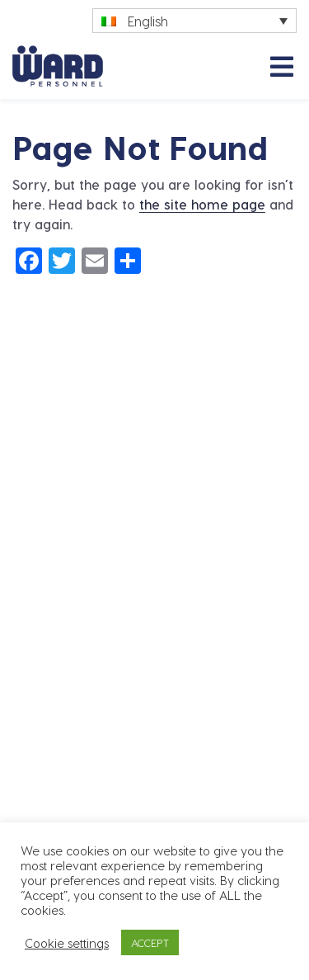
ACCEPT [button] (150, 942)
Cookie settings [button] (67, 943)
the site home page (202, 204)
